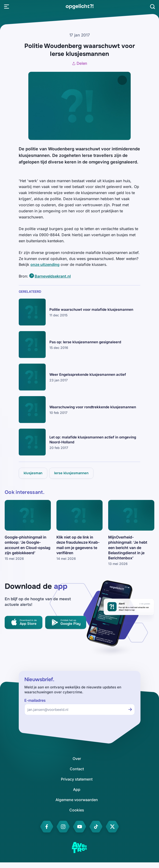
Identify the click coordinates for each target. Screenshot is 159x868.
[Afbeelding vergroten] (122, 80)
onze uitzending (45, 264)
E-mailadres (35, 700)
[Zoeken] (152, 7)
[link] (79, 7)
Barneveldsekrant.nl (53, 276)
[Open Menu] (7, 7)
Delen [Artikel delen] (80, 63)
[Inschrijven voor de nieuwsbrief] (130, 709)
